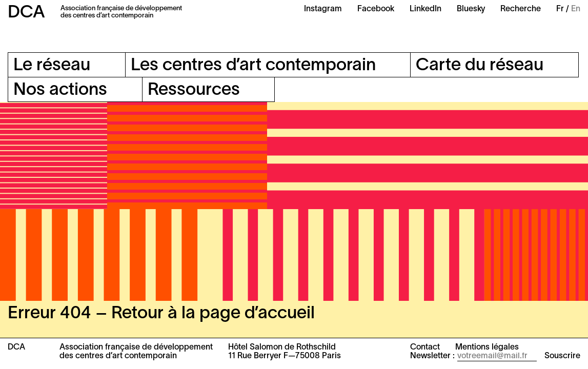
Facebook (376, 9)
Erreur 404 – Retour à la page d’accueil (161, 314)
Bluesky (471, 9)
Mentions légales (487, 347)
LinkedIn (425, 9)
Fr (560, 9)
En (576, 9)
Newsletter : (432, 356)
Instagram (323, 9)
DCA (26, 13)
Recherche (521, 9)
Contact (425, 347)
